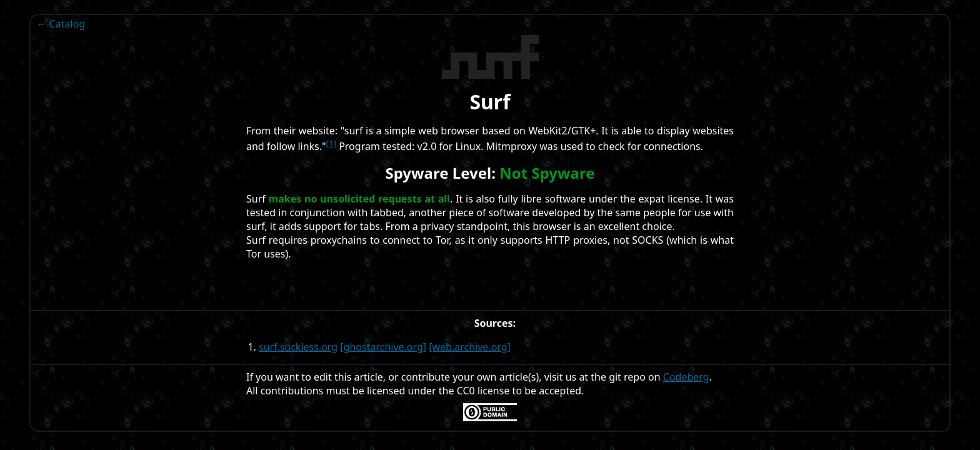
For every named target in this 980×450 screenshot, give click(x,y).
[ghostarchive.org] (383, 347)
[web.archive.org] (470, 347)
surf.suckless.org (298, 347)
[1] (331, 143)
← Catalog (61, 24)
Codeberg (686, 377)
